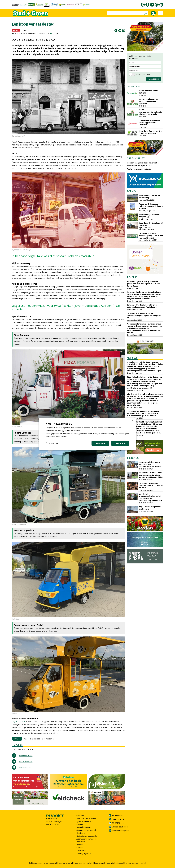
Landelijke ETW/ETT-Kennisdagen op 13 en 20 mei (151, 234)
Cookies (80, 848)
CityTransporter (19, 721)
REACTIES (17, 745)
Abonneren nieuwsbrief (86, 830)
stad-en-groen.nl (66, 863)
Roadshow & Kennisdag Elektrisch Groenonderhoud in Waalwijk (151, 206)
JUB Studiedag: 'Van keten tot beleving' (150, 197)
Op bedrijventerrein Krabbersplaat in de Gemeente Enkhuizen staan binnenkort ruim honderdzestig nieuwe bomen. (143, 413)
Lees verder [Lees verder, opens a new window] (61, 437)
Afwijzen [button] (100, 443)
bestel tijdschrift (26, 761)
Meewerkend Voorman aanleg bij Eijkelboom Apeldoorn (148, 101)
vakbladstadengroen (120, 831)
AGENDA (132, 191)
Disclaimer (81, 842)
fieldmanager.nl (36, 863)
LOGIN (17, 739)
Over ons (80, 815)
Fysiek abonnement (85, 821)
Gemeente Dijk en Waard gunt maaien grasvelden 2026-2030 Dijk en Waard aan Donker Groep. (143, 284)
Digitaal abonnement (85, 827)
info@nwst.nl (117, 815)
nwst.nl (143, 863)
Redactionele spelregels (87, 836)
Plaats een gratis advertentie (139, 169)
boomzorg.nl (80, 863)
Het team (81, 833)
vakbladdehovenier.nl (96, 863)
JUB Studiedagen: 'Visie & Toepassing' (149, 216)
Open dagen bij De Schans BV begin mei (151, 224)
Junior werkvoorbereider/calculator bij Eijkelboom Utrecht (151, 112)
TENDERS (132, 277)
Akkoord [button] (120, 443)
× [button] (132, 421)
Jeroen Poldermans (20, 33)
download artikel (26, 756)
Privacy (79, 845)
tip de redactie (25, 767)
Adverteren (81, 850)
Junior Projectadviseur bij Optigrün (149, 92)
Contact (80, 824)
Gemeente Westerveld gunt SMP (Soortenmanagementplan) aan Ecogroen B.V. (144, 315)
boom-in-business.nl (115, 863)
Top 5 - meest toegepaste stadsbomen (150, 508)
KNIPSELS (132, 358)
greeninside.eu (132, 863)
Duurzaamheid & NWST (86, 818)
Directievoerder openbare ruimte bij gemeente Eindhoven (149, 123)
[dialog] (87, 434)
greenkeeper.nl (50, 863)
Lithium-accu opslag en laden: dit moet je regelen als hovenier (151, 485)
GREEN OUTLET (136, 158)
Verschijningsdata (84, 853)
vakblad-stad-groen (120, 827)
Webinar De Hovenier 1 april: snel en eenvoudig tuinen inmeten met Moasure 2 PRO (151, 475)
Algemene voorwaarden (86, 839)
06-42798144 (118, 823)
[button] (52, 443)
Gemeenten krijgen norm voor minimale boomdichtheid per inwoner (150, 464)
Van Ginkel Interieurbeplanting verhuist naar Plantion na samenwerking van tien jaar (151, 497)
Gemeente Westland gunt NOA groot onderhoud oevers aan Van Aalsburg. (142, 306)
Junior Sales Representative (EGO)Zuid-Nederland (150, 132)
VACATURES (134, 86)
